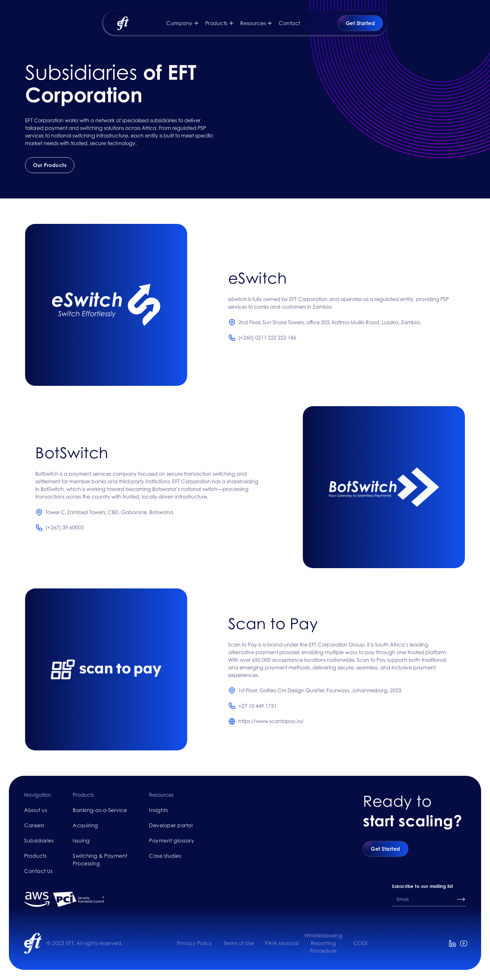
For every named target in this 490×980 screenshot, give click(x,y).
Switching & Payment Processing (100, 860)
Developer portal (171, 825)
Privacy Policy (195, 943)
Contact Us (38, 871)
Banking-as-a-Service (100, 810)
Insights (158, 810)
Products (35, 856)
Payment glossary (172, 841)
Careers (34, 825)
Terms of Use (239, 943)
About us (36, 810)
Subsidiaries (39, 841)
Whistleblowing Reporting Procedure (323, 943)
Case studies (165, 856)
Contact (289, 23)
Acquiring (85, 825)
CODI (361, 943)
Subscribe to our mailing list (422, 886)
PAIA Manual (282, 943)
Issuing (81, 841)
